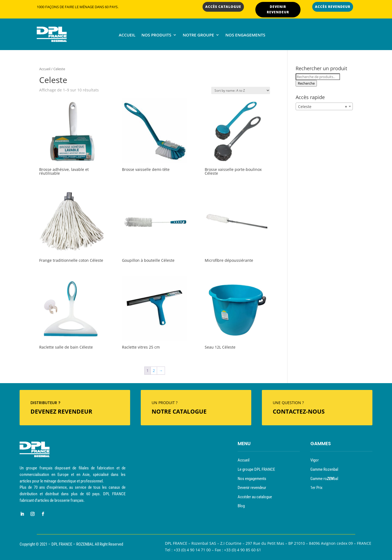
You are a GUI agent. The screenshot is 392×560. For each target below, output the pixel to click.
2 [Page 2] (154, 370)
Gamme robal (324, 479)
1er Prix (316, 488)
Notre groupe (198, 35)
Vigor (315, 460)
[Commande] (241, 90)
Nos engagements (245, 35)
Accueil (127, 35)
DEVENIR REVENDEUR (278, 9)
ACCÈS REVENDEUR (333, 7)
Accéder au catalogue (255, 497)
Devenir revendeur (252, 488)
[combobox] (324, 106)
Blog (241, 506)
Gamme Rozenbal (324, 469)
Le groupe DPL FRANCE (256, 469)
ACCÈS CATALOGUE (223, 7)
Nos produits (156, 35)
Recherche (306, 83)
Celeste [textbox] (323, 107)
